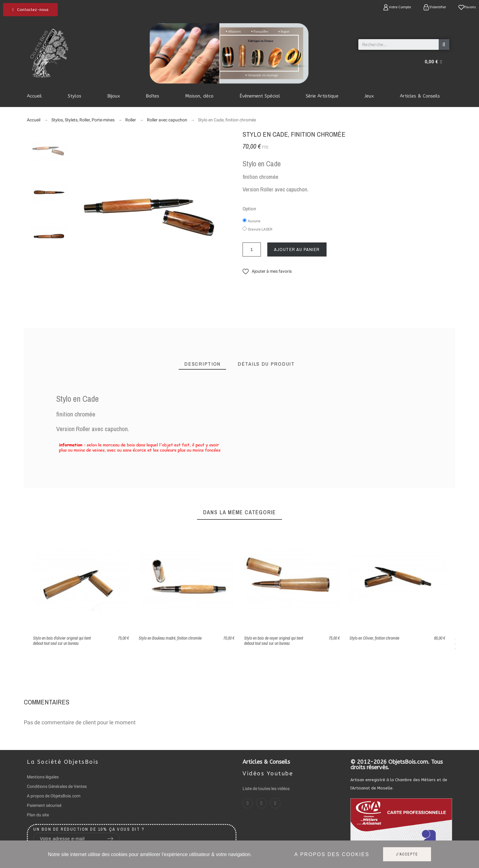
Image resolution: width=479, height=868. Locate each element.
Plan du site (38, 815)
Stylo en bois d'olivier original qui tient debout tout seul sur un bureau (62, 641)
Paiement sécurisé (44, 805)
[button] (30, 10)
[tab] (202, 364)
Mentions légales (43, 777)
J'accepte (407, 854)
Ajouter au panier (297, 249)
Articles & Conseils (266, 762)
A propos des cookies (332, 854)
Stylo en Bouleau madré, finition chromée (170, 638)
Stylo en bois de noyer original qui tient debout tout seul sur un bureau (274, 641)
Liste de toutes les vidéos (266, 789)
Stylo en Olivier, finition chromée (374, 638)
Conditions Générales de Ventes (57, 786)
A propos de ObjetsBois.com (54, 796)
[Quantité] (252, 249)
